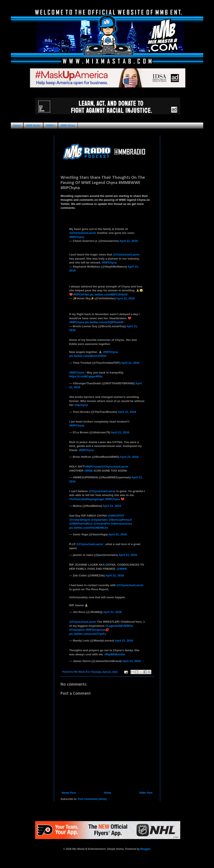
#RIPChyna (77, 237)
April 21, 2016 (129, 241)
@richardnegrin (80, 520)
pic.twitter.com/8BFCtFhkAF (109, 294)
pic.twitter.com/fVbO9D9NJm (89, 528)
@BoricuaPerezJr (120, 520)
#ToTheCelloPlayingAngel (87, 499)
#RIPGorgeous (95, 630)
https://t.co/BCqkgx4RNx (86, 376)
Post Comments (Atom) (92, 799)
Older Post (146, 793)
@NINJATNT (116, 516)
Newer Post (69, 793)
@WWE (122, 569)
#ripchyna (81, 405)
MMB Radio (33, 126)
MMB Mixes (68, 126)
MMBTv (51, 126)
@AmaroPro (102, 524)
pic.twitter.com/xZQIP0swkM (104, 322)
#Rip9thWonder (115, 654)
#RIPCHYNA (81, 294)
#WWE (89, 471)
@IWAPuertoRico (81, 524)
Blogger (145, 849)
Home (17, 126)
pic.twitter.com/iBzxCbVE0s (88, 356)
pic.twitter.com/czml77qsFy (88, 634)
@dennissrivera (121, 524)
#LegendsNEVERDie (119, 626)
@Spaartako (100, 520)
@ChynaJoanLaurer (83, 233)
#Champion (77, 630)
